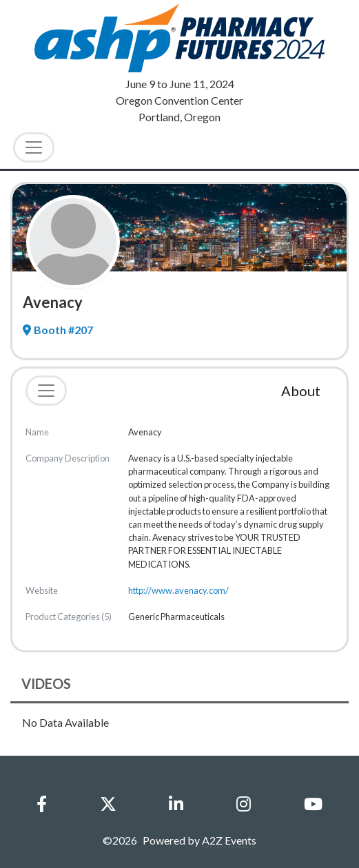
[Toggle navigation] (46, 391)
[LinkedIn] (176, 804)
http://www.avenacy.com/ (178, 590)
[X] (108, 804)
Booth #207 (58, 330)
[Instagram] (243, 804)
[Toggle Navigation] (34, 147)
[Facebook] (42, 804)
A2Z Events (229, 840)
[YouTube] (313, 804)
